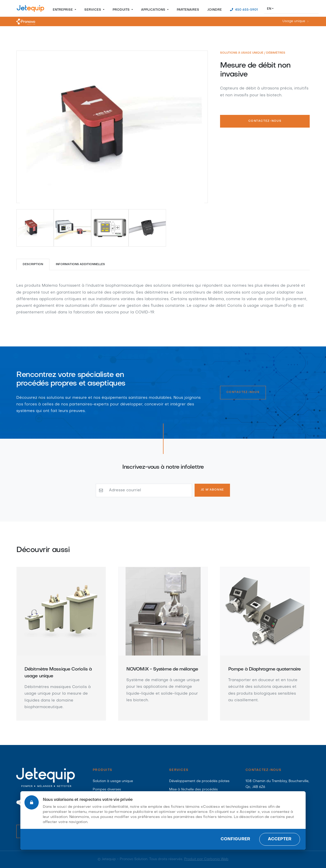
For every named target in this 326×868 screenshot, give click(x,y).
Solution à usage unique (113, 781)
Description (33, 264)
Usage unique (294, 22)
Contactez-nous (265, 121)
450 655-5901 (246, 10)
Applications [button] (154, 10)
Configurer (235, 839)
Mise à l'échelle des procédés (193, 790)
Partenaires (188, 10)
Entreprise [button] (63, 10)
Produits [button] (122, 10)
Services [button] (93, 10)
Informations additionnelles (81, 264)
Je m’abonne (212, 490)
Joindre (215, 10)
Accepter (280, 839)
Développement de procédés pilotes (199, 781)
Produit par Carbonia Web (206, 859)
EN (269, 9)
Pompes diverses (107, 790)
